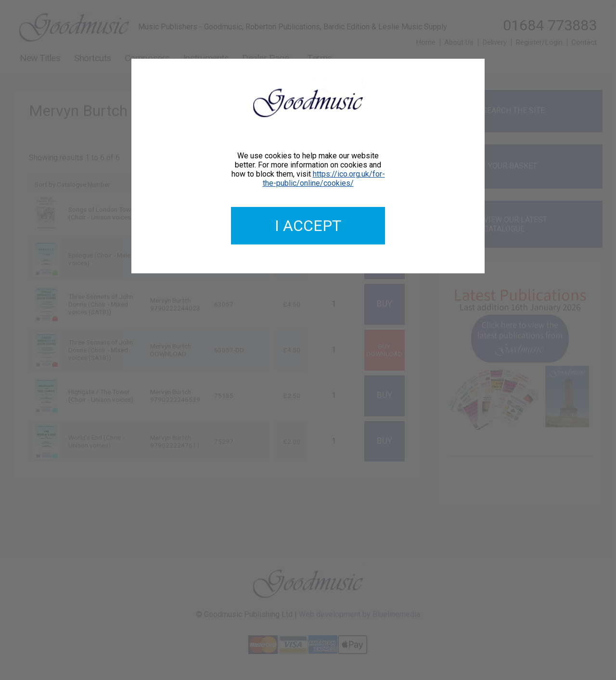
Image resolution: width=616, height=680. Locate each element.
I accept (308, 226)
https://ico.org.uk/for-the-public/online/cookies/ (324, 179)
